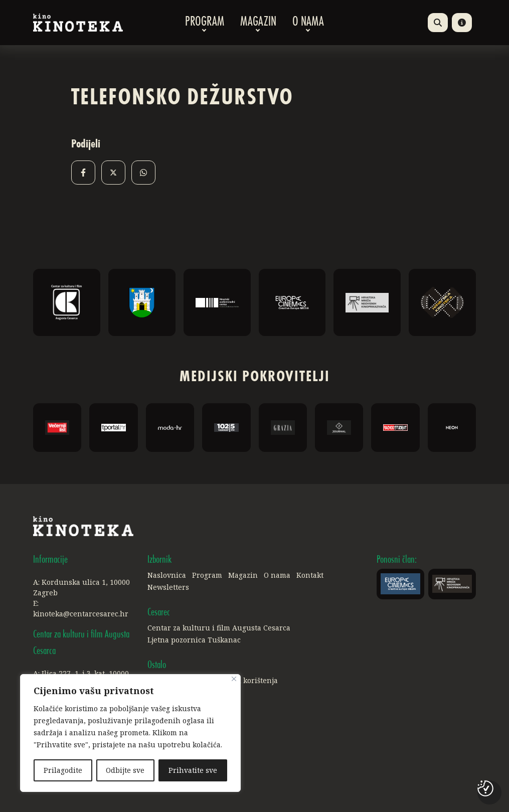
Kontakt (310, 575)
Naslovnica (167, 575)
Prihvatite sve (193, 770)
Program (205, 23)
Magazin (258, 23)
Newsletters (168, 587)
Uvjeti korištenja (249, 680)
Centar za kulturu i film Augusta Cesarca (219, 628)
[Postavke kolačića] (485, 788)
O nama (308, 23)
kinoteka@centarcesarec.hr (81, 614)
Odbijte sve (126, 770)
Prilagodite (63, 770)
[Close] (234, 679)
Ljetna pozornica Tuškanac (194, 640)
